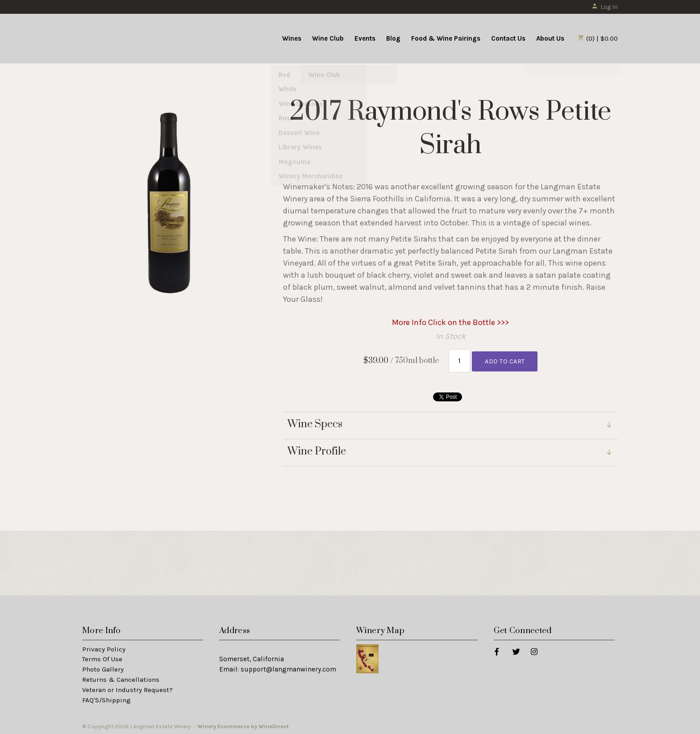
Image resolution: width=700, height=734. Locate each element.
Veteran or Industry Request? (127, 688)
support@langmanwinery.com (288, 667)
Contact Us (508, 38)
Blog (393, 38)
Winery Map (380, 629)
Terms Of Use (102, 657)
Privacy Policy (104, 647)
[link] (450, 451)
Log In (605, 7)
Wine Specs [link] (315, 422)
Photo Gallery (103, 667)
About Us (550, 38)
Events (365, 38)
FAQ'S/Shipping (106, 698)
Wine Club (328, 38)
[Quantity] (460, 360)
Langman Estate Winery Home (137, 38)
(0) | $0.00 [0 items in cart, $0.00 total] (598, 38)
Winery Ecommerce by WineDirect (243, 724)
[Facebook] (496, 649)
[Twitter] (516, 649)
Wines (292, 38)
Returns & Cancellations (121, 678)
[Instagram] (534, 649)
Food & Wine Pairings (446, 38)
